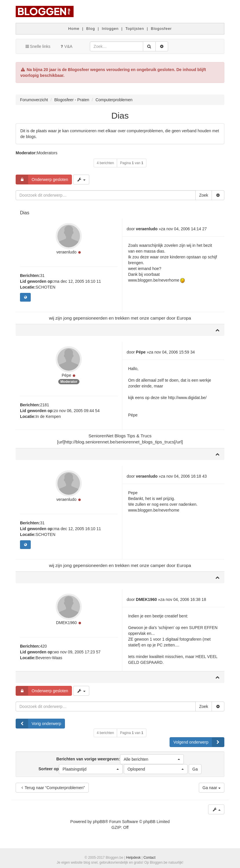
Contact (149, 858)
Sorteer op (81, 769)
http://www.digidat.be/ (187, 398)
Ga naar (212, 788)
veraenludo (66, 252)
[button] (152, 759)
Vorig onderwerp (39, 724)
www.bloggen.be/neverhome (154, 280)
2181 (44, 405)
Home (74, 29)
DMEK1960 (66, 623)
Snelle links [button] (38, 46)
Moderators (47, 153)
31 (42, 276)
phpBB (99, 822)
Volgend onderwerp (199, 742)
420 (43, 646)
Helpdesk (133, 858)
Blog (91, 29)
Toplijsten (135, 29)
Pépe (67, 375)
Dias (120, 116)
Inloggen (110, 29)
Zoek (204, 195)
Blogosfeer (161, 29)
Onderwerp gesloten (42, 180)
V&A (66, 46)
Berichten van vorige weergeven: (120, 759)
